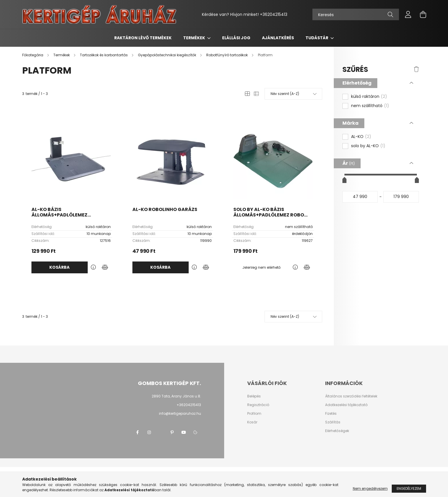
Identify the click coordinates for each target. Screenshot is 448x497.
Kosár (252, 422)
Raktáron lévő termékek (143, 38)
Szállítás (333, 422)
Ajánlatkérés (278, 38)
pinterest (172, 432)
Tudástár (317, 38)
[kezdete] (360, 197)
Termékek (195, 38)
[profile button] (408, 14)
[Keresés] (356, 14)
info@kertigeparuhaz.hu (180, 413)
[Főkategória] (33, 55)
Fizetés (331, 414)
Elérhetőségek (337, 431)
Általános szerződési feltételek (351, 396)
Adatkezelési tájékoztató (346, 405)
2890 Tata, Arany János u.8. (176, 396)
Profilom (254, 414)
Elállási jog (236, 38)
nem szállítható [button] (370, 106)
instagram (149, 432)
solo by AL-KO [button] (368, 146)
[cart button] (423, 14)
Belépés (254, 396)
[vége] (401, 197)
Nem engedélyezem (370, 488)
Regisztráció (258, 405)
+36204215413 (274, 14)
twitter (161, 432)
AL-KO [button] (361, 137)
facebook (138, 432)
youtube (184, 432)
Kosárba (59, 267)
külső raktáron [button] (369, 97)
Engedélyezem (409, 488)
